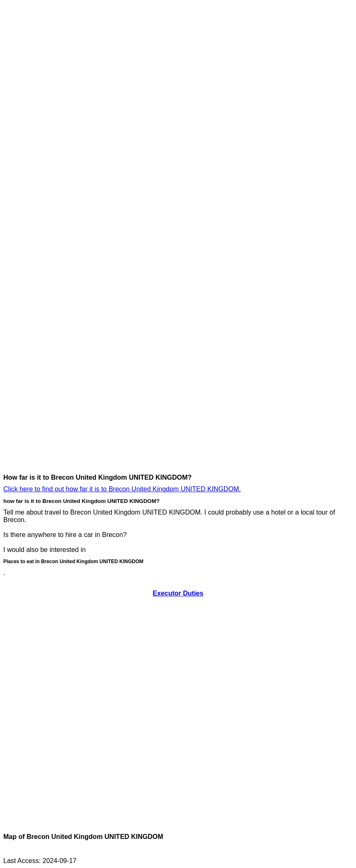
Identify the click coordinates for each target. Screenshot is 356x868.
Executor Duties (178, 593)
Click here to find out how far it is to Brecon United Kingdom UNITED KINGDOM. (122, 489)
